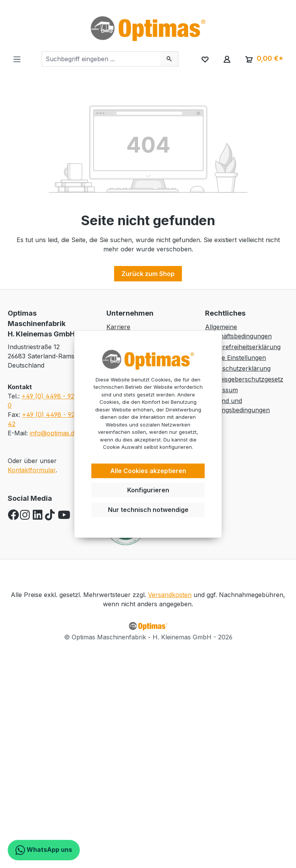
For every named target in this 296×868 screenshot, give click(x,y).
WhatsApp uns (44, 850)
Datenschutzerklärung (238, 368)
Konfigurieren (148, 490)
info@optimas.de (54, 433)
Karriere (118, 327)
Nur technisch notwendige (148, 510)
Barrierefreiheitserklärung (243, 347)
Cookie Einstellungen (235, 358)
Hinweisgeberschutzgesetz (244, 379)
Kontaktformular (32, 470)
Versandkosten (170, 595)
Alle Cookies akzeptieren (148, 471)
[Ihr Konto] (227, 59)
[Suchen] (169, 59)
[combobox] (101, 59)
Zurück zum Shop (148, 274)
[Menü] (17, 59)
